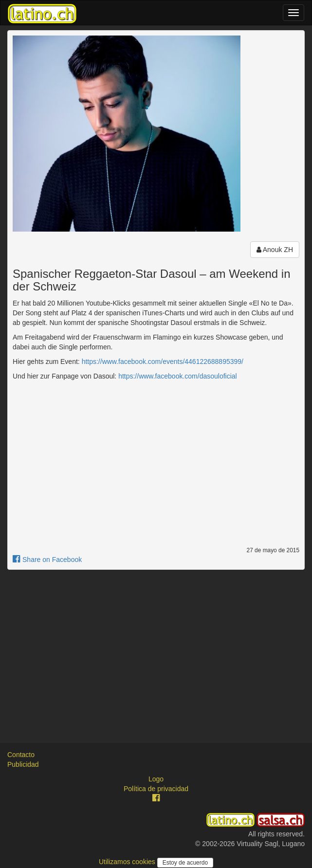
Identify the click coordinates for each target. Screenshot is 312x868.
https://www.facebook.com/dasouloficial (178, 376)
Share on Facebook (47, 560)
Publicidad (23, 764)
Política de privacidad (156, 789)
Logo (156, 779)
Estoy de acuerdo (185, 863)
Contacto (21, 755)
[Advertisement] (156, 648)
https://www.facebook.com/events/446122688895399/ (163, 362)
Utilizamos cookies (128, 862)
